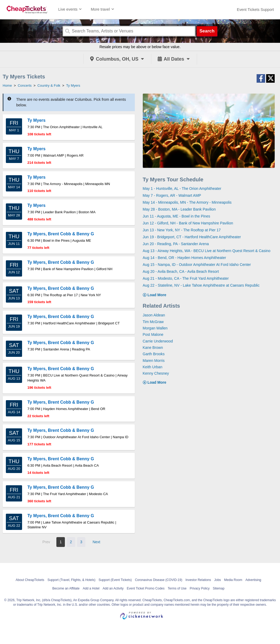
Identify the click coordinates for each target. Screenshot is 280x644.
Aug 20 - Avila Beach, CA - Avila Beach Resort (181, 271)
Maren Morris (154, 361)
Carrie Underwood (158, 341)
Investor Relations (198, 580)
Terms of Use (177, 588)
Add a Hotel (91, 588)
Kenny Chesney (156, 373)
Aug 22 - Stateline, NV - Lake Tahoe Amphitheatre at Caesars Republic (201, 285)
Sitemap (219, 588)
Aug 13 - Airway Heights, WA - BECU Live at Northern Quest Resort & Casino (207, 251)
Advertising (253, 580)
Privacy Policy (200, 588)
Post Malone (153, 334)
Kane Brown (153, 348)
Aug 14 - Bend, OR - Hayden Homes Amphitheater (185, 258)
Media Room (233, 580)
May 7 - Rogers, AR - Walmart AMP (172, 195)
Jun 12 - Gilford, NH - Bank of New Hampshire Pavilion (188, 223)
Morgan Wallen (155, 328)
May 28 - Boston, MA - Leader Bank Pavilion (179, 209)
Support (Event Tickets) (115, 580)
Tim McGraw (153, 322)
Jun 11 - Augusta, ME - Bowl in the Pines (177, 216)
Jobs (217, 580)
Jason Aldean (154, 315)
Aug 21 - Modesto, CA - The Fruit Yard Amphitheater (186, 278)
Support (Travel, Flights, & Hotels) (71, 580)
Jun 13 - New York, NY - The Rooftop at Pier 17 (182, 230)
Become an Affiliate (66, 588)
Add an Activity (113, 588)
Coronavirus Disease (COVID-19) (158, 580)
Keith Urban (153, 367)
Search (207, 31)
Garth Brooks (154, 354)
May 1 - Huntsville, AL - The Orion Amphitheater (182, 189)
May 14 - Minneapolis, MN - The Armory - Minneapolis (187, 202)
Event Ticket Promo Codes (146, 588)
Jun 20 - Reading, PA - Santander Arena (176, 244)
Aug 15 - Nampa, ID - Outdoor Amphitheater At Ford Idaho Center (197, 265)
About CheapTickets (30, 580)
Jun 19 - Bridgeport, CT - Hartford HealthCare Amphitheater (192, 237)
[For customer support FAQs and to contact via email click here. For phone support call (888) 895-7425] (255, 10)
